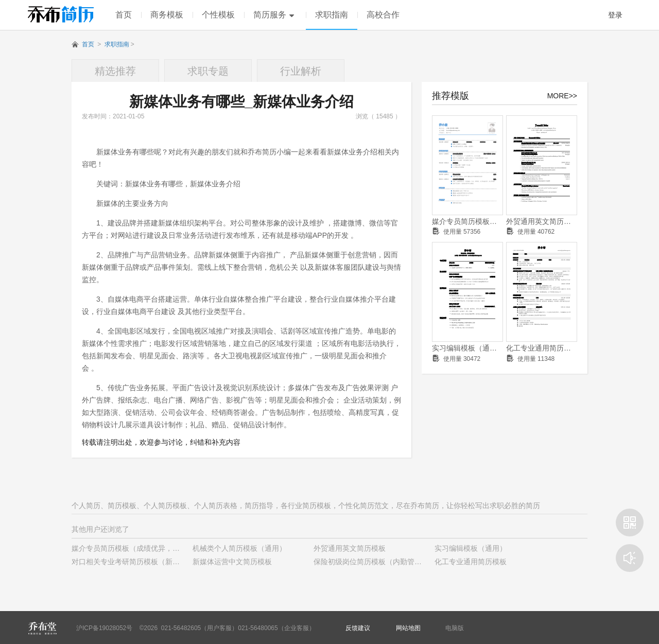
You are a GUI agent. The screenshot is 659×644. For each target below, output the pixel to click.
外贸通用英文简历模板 (542, 221)
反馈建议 (358, 628)
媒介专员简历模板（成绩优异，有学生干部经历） (467, 221)
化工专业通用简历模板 (542, 348)
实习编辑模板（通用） (467, 348)
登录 (615, 15)
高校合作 (383, 15)
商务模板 (167, 15)
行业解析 (301, 71)
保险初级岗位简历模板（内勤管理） (371, 562)
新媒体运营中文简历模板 (232, 562)
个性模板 (218, 15)
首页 (124, 15)
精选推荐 (115, 71)
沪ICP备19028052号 (104, 628)
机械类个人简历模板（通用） (239, 548)
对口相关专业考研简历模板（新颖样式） (136, 562)
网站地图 (408, 628)
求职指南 (332, 15)
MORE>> (562, 96)
